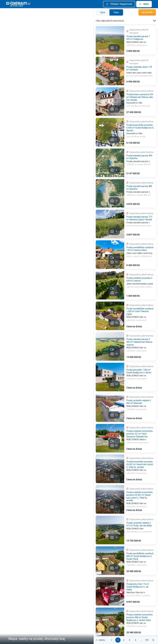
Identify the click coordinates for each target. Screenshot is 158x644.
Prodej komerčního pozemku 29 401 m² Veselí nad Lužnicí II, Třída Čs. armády (140, 464)
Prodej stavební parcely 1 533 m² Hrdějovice (138, 38)
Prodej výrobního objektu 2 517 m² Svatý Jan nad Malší (139, 524)
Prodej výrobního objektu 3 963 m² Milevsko (139, 402)
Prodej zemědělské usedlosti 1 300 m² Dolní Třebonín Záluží (140, 311)
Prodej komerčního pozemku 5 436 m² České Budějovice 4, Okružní (140, 128)
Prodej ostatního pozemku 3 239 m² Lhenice (139, 279)
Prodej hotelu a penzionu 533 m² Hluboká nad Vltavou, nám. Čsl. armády (140, 97)
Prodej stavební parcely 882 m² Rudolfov (139, 188)
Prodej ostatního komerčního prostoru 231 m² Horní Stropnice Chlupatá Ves (140, 434)
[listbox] (154, 21)
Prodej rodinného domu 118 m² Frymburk (139, 68)
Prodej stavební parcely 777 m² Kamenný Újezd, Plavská (139, 218)
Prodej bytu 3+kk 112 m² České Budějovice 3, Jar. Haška (138, 587)
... (141, 640)
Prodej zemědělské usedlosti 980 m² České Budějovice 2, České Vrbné (140, 556)
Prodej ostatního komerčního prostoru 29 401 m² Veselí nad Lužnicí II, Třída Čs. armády (140, 496)
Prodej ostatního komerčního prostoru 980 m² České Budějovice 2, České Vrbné (140, 617)
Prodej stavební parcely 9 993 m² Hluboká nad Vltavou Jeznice (139, 342)
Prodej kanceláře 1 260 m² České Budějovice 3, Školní (139, 371)
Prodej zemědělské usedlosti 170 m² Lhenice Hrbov (140, 249)
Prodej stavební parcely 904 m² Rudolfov (139, 157)
